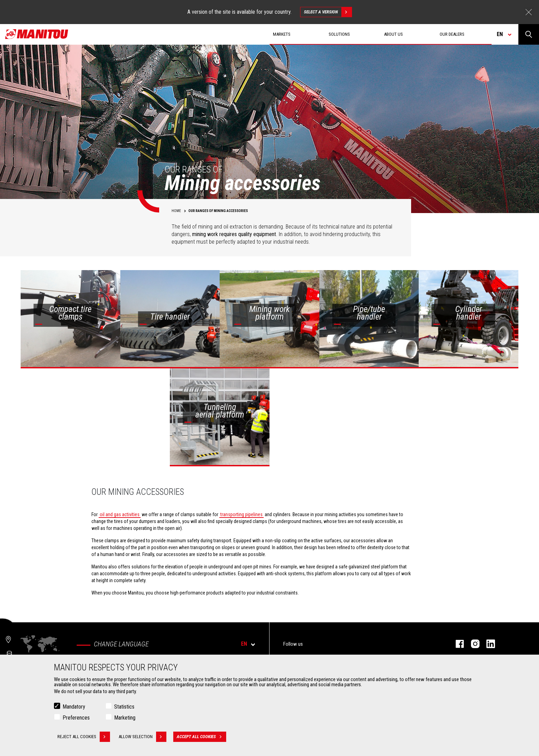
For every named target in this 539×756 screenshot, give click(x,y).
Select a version (328, 12)
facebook (456, 644)
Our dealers (452, 34)
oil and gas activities (120, 514)
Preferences (76, 718)
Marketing (125, 718)
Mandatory (74, 707)
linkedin (487, 644)
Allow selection (142, 737)
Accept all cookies (201, 737)
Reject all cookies (84, 737)
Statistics (124, 707)
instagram (472, 644)
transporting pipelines (241, 514)
